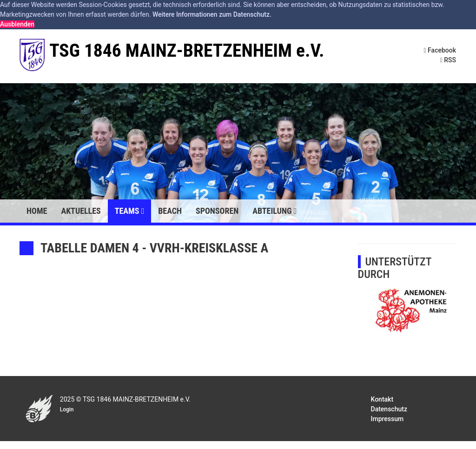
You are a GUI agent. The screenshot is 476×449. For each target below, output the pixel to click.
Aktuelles (81, 211)
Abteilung (274, 211)
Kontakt (382, 399)
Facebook (440, 50)
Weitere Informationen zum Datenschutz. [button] (212, 14)
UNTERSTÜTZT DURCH (395, 268)
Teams (129, 211)
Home (37, 211)
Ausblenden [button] (17, 24)
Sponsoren (217, 211)
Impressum (387, 419)
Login (67, 409)
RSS (448, 60)
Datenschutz (389, 409)
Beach (170, 211)
